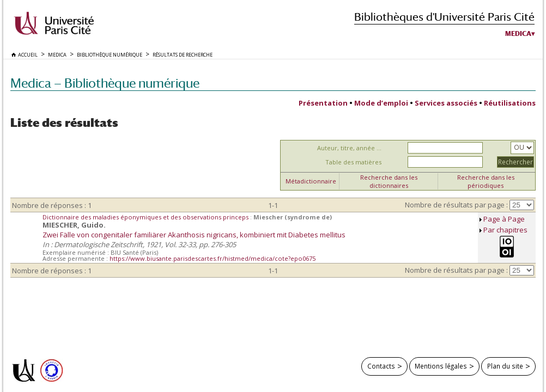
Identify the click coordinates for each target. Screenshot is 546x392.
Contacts (381, 366)
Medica (518, 34)
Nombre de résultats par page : (456, 205)
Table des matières (353, 162)
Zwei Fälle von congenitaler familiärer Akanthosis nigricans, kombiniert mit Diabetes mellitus (194, 235)
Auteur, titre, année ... (349, 148)
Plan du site (505, 366)
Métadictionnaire (311, 181)
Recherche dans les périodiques (486, 181)
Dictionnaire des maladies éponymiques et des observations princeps (146, 217)
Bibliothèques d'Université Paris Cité (444, 17)
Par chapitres (505, 230)
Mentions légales (441, 366)
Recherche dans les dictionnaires (389, 181)
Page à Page (504, 219)
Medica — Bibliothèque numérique (105, 83)
